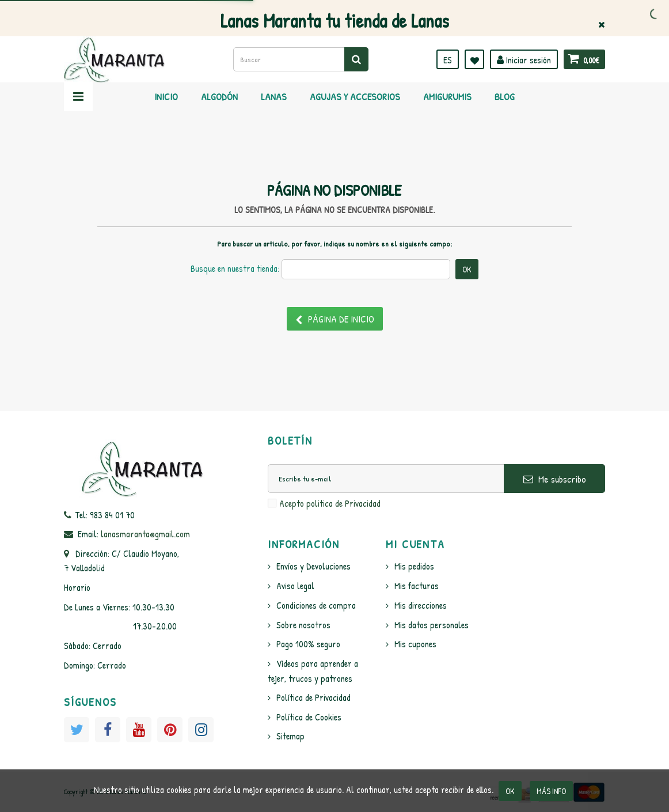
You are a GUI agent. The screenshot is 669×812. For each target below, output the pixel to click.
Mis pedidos (414, 566)
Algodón (219, 96)
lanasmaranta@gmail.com (145, 534)
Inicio (166, 96)
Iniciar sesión (524, 60)
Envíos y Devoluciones (313, 566)
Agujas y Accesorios (355, 96)
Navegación (78, 97)
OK (510, 791)
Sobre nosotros (303, 625)
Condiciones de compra (316, 605)
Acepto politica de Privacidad (330, 503)
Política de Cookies (309, 717)
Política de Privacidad (313, 697)
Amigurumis (447, 96)
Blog (505, 96)
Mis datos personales (432, 625)
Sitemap (290, 736)
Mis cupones (415, 644)
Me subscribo (555, 479)
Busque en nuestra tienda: (235, 268)
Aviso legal (295, 586)
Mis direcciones (421, 605)
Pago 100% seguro (308, 644)
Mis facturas (417, 586)
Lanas (274, 96)
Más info (551, 791)
